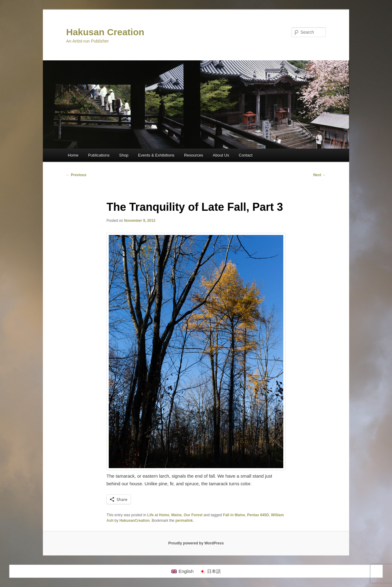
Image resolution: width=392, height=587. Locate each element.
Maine (176, 515)
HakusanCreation (135, 521)
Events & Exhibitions (156, 155)
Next (320, 175)
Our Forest (193, 515)
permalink (184, 521)
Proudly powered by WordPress (196, 543)
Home (73, 155)
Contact (246, 155)
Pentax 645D (258, 515)
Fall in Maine (234, 515)
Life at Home (158, 515)
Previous (76, 175)
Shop (124, 155)
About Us (221, 155)
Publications (99, 155)
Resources (194, 155)
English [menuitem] (186, 571)
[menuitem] (182, 571)
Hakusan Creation (105, 32)
